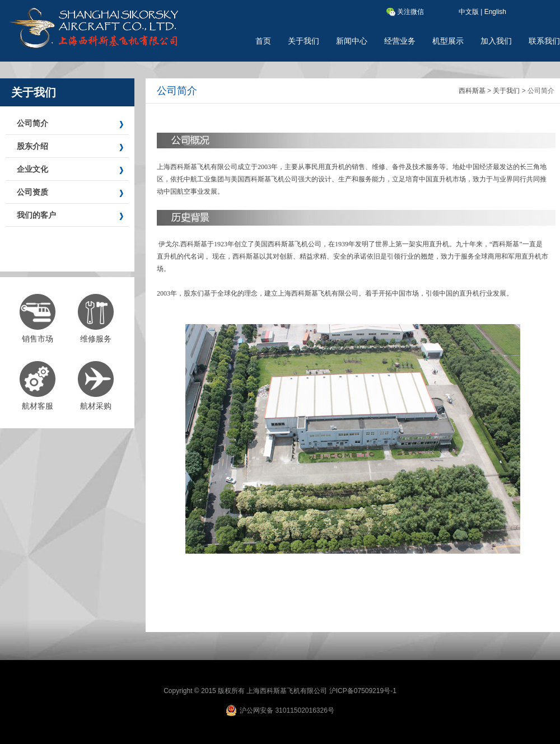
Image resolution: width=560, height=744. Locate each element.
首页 (263, 41)
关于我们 (304, 41)
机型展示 (448, 41)
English (495, 12)
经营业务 (400, 41)
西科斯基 (472, 91)
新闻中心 (352, 41)
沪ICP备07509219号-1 (363, 691)
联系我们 (544, 41)
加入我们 (496, 41)
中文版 (469, 12)
